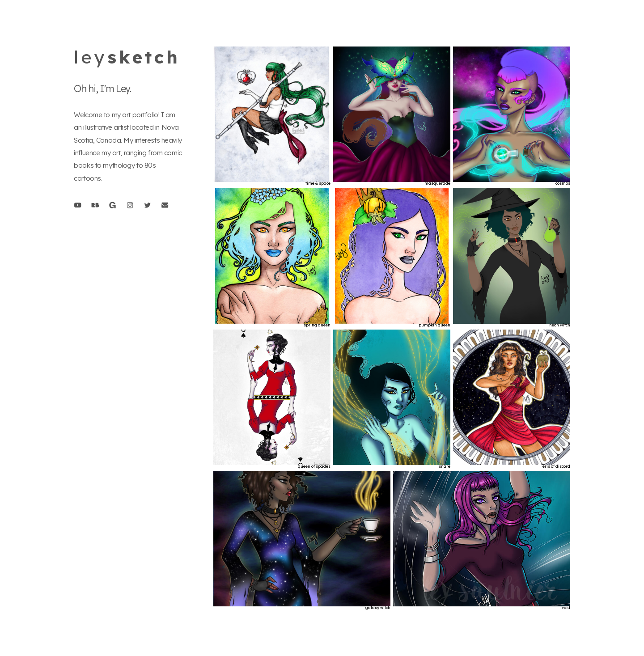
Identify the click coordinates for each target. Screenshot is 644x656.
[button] (78, 205)
